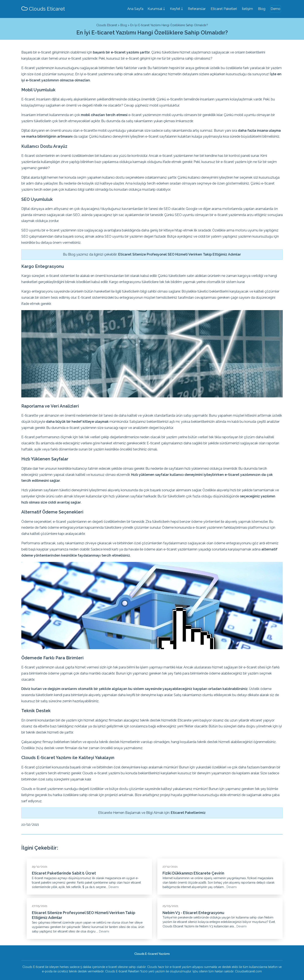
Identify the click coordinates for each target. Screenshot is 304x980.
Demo (275, 9)
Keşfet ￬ (176, 9)
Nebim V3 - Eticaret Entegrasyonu (193, 913)
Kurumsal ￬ (156, 9)
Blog (262, 9)
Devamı (114, 887)
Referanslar (197, 9)
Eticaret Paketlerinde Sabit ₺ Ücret (64, 873)
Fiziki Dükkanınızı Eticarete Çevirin (193, 873)
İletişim (247, 9)
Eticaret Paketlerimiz (188, 813)
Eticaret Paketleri (224, 9)
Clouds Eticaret (43, 9)
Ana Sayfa (135, 9)
